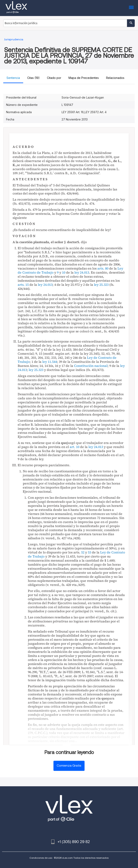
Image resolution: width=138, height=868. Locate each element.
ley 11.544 (50, 362)
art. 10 (74, 447)
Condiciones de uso (41, 858)
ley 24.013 (82, 272)
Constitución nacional (91, 366)
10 (64, 272)
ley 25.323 (101, 285)
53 (89, 552)
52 (83, 552)
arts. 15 (23, 285)
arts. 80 (103, 268)
